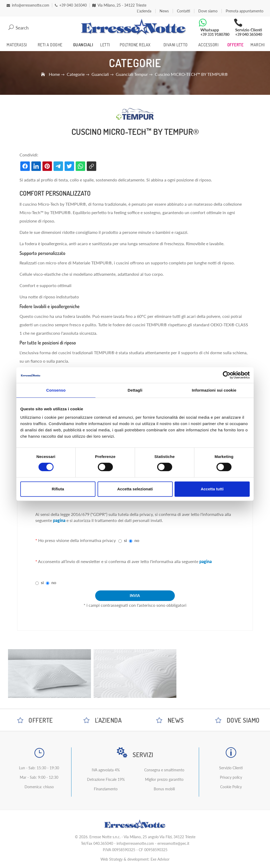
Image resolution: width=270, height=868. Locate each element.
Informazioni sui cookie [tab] (214, 390)
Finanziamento (106, 789)
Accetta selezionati (135, 489)
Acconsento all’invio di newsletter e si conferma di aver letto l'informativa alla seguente (124, 561)
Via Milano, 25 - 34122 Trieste (119, 5)
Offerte (235, 45)
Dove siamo (208, 11)
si (125, 540)
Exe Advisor (160, 859)
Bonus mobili (164, 789)
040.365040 (103, 843)
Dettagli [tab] (135, 390)
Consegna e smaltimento (164, 770)
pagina (59, 520)
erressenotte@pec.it (173, 843)
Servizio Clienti (231, 768)
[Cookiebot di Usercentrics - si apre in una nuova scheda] (227, 375)
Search (18, 27)
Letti (105, 45)
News (164, 11)
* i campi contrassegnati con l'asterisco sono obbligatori (135, 605)
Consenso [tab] (56, 390)
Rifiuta (58, 489)
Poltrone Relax (135, 45)
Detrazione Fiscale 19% (106, 779)
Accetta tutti (212, 489)
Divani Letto (176, 45)
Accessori (209, 45)
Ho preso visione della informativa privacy (76, 540)
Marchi (258, 45)
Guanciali (83, 45)
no (137, 540)
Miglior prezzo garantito (164, 779)
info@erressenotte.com (135, 843)
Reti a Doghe (50, 45)
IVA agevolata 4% (106, 770)
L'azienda (144, 11)
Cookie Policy (231, 787)
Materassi (17, 45)
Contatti (184, 11)
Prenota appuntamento (245, 11)
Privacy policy (231, 777)
